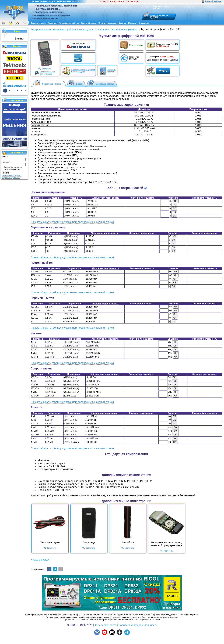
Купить (163, 71)
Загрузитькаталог (111, 71)
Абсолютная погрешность (106, 198)
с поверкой (153, 56)
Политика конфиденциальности (138, 625)
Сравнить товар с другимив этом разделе (83, 71)
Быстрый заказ (89, 23)
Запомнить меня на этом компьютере (13, 168)
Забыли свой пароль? (12, 175)
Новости (132, 23)
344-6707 (52, 1)
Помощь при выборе (69, 23)
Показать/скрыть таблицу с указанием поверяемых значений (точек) (72, 222)
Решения (52, 23)
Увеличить (46, 69)
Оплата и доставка (107, 23)
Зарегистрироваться (11, 178)
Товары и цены (38, 23)
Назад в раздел (40, 560)
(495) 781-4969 (41, 1)
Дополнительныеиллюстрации (47, 73)
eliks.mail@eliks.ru (71, 1)
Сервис (122, 23)
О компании (144, 23)
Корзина (154, 16)
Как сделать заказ (105, 625)
